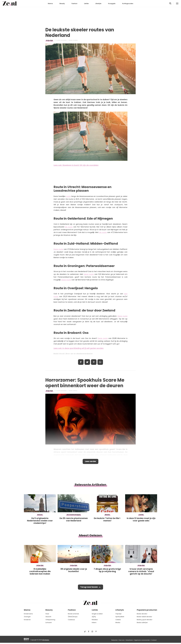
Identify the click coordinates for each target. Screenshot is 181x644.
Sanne (75, 40)
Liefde (86, 4)
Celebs (118, 620)
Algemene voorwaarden (142, 640)
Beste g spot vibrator (145, 620)
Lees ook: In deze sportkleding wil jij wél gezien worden (79, 348)
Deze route (58, 249)
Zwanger (27, 617)
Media (118, 623)
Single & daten (97, 614)
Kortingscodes (128, 4)
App (100, 362)
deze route (89, 274)
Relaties (95, 620)
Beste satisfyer (142, 623)
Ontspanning (50, 620)
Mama (50, 4)
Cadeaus (71, 620)
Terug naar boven (89, 588)
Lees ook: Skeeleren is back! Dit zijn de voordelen (76, 165)
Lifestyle (98, 4)
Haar (47, 614)
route (68, 196)
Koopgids (112, 4)
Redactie (114, 640)
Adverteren (129, 640)
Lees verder (91, 462)
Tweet (87, 362)
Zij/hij (94, 617)
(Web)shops (73, 617)
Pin (94, 362)
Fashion (74, 4)
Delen (81, 362)
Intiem (94, 623)
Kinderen (27, 620)
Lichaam (49, 623)
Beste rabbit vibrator (144, 617)
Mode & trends (73, 614)
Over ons (122, 640)
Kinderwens (28, 614)
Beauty (62, 4)
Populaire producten (147, 610)
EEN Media (46, 640)
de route (69, 227)
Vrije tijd (49, 40)
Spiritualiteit (120, 617)
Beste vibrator (142, 614)
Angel (75, 391)
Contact (154, 640)
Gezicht (48, 617)
